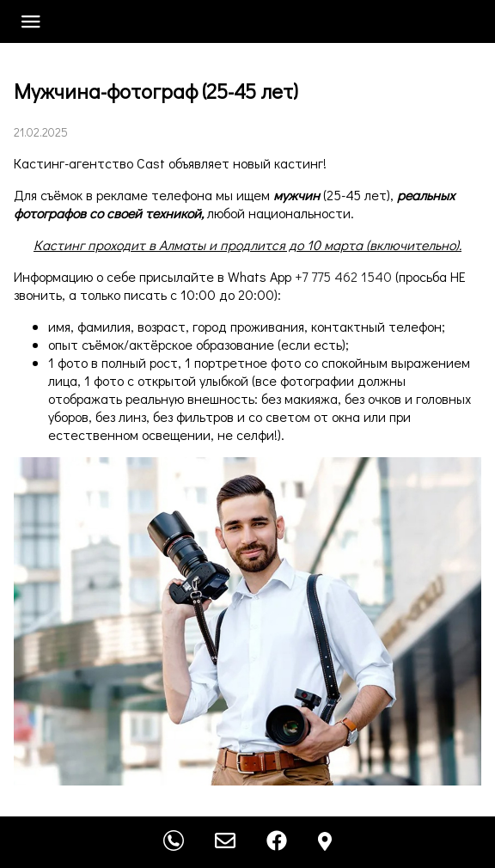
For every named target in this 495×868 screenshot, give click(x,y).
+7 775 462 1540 (343, 276)
